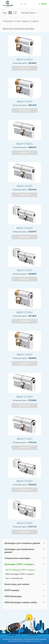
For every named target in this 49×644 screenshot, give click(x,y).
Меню (43, 4)
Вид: (5, 13)
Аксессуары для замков (17, 584)
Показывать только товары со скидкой (21, 21)
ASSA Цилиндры (13, 596)
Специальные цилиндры (17, 558)
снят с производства (14, 578)
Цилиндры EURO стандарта (19, 564)
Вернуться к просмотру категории (18, 29)
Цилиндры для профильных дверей (19, 551)
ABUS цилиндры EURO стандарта (20, 574)
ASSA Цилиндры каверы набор (21, 602)
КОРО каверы (12, 590)
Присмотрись (24, 68)
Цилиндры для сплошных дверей (22, 543)
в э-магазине (38, 641)
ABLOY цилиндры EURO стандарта (20, 570)
